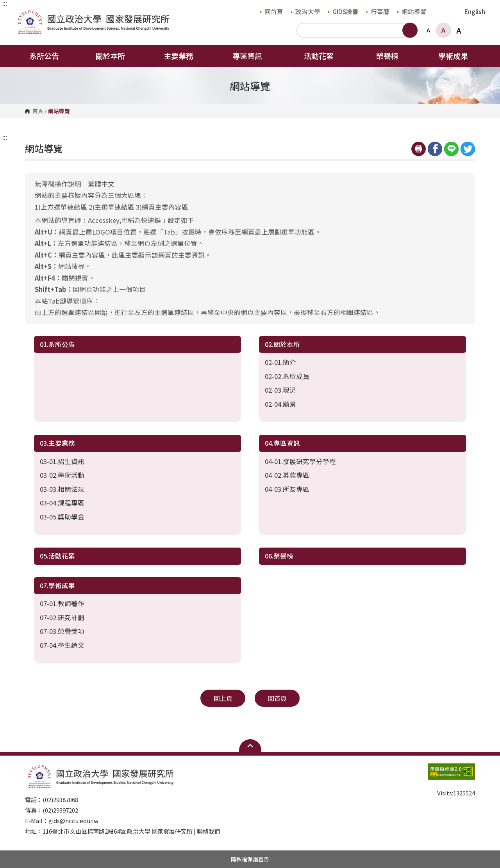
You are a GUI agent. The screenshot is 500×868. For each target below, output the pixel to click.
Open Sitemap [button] (250, 745)
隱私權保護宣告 (250, 859)
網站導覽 (412, 11)
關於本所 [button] (115, 56)
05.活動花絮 (57, 556)
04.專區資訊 (282, 443)
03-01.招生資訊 (62, 461)
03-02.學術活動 (62, 475)
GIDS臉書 (343, 11)
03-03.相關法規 (62, 489)
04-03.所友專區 (287, 489)
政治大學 (306, 11)
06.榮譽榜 (279, 556)
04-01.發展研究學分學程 (300, 461)
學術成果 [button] (458, 56)
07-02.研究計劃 (62, 617)
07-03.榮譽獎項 (62, 631)
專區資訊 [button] (252, 56)
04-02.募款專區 (287, 475)
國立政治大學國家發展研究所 (23, 14)
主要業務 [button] (184, 56)
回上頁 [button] (223, 698)
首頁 (38, 111)
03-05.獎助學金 (62, 517)
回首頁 (272, 11)
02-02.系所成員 (287, 376)
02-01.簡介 (280, 362)
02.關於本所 (282, 344)
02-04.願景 (280, 404)
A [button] (428, 30)
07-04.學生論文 (62, 645)
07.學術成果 (57, 585)
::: (5, 3)
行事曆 (378, 11)
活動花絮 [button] (319, 56)
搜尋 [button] (410, 30)
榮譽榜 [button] (387, 56)
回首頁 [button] (277, 698)
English (475, 11)
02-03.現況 (280, 390)
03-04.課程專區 (62, 503)
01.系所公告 (57, 344)
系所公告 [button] (44, 56)
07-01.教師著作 (62, 603)
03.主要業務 (57, 443)
